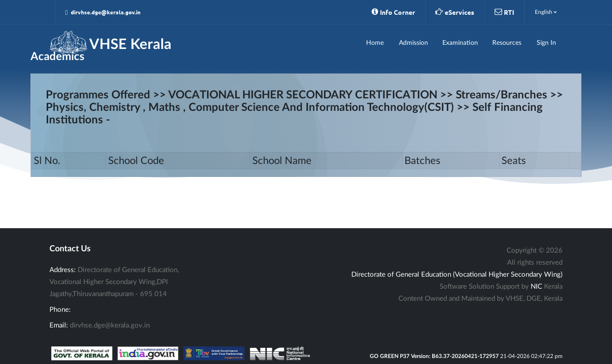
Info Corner (393, 12)
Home (375, 43)
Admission (413, 43)
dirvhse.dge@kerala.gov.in (103, 12)
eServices (455, 12)
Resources (507, 43)
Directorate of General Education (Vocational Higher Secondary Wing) (457, 275)
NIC (536, 287)
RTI (504, 12)
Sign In (546, 43)
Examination (460, 43)
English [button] (546, 12)
